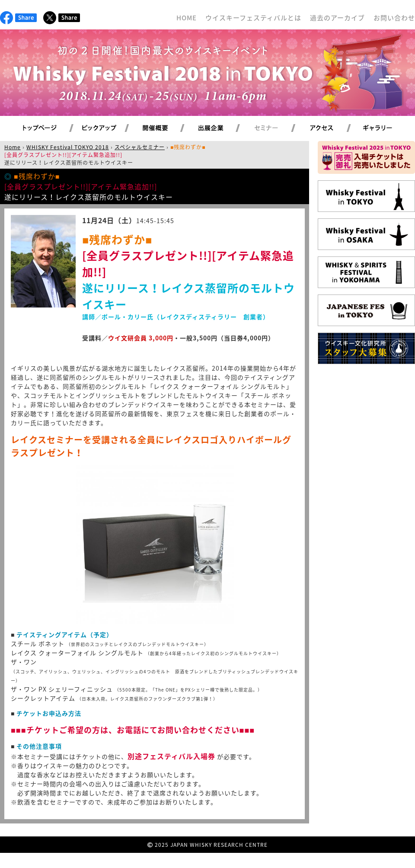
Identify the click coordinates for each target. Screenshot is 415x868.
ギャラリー (388, 128)
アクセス (332, 128)
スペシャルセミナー (140, 147)
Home (13, 147)
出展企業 (221, 128)
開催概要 (166, 128)
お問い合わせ (394, 18)
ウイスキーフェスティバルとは (253, 18)
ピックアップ (110, 128)
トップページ (41, 128)
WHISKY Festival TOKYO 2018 (68, 147)
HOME (187, 18)
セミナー (276, 128)
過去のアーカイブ (337, 18)
